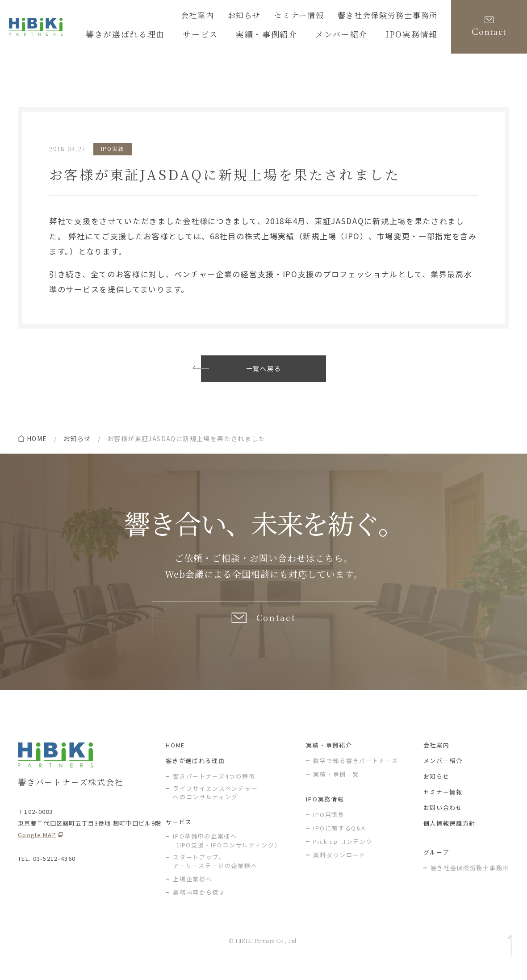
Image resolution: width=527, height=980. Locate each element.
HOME (175, 753)
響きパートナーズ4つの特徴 (214, 785)
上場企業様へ (192, 888)
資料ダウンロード (339, 863)
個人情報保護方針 (450, 832)
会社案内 (229, 17)
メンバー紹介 (443, 769)
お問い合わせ (443, 816)
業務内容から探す (199, 901)
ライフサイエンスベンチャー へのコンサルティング (215, 801)
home (37, 438)
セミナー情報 (319, 17)
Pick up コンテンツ (343, 850)
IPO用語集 (329, 823)
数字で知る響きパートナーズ (356, 769)
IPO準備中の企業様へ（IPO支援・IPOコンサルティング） (227, 849)
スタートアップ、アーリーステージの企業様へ (215, 870)
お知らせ (271, 17)
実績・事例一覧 (336, 782)
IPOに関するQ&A (339, 836)
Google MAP (37, 843)
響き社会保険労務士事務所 (396, 17)
